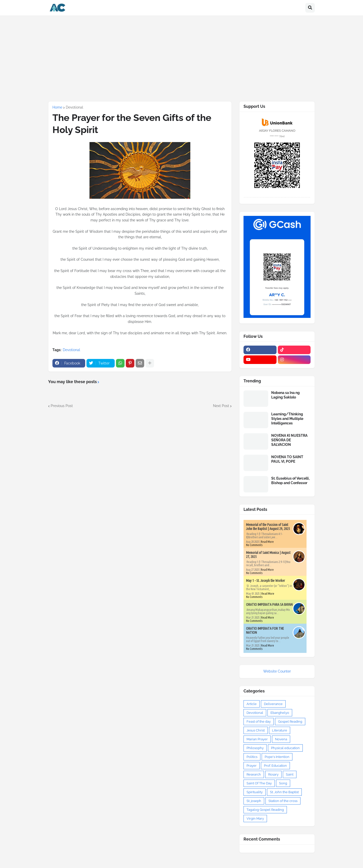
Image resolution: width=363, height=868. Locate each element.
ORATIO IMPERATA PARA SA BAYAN (269, 605)
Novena (281, 739)
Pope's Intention (277, 757)
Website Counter (277, 671)
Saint (290, 774)
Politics (252, 757)
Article (252, 704)
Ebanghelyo (280, 713)
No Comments (254, 545)
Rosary (273, 774)
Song (283, 783)
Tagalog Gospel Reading (265, 810)
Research (254, 774)
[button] (310, 8)
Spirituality (255, 792)
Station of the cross (283, 801)
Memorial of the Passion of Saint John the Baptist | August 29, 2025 (268, 527)
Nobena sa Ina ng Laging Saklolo (285, 395)
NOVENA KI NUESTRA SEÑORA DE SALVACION (289, 440)
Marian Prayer (257, 739)
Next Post (221, 406)
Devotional (74, 107)
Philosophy (255, 748)
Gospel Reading (290, 722)
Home (57, 107)
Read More (267, 542)
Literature (280, 730)
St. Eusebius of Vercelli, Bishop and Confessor (290, 481)
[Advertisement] (181, 58)
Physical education (285, 748)
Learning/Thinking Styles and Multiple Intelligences (287, 419)
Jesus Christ (256, 730)
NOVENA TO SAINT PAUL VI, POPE (287, 459)
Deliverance (273, 704)
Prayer (252, 766)
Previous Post (62, 406)
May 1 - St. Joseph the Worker (265, 581)
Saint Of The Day (259, 783)
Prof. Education (275, 766)
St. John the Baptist (284, 792)
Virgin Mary (255, 819)
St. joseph (254, 801)
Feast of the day (259, 722)
